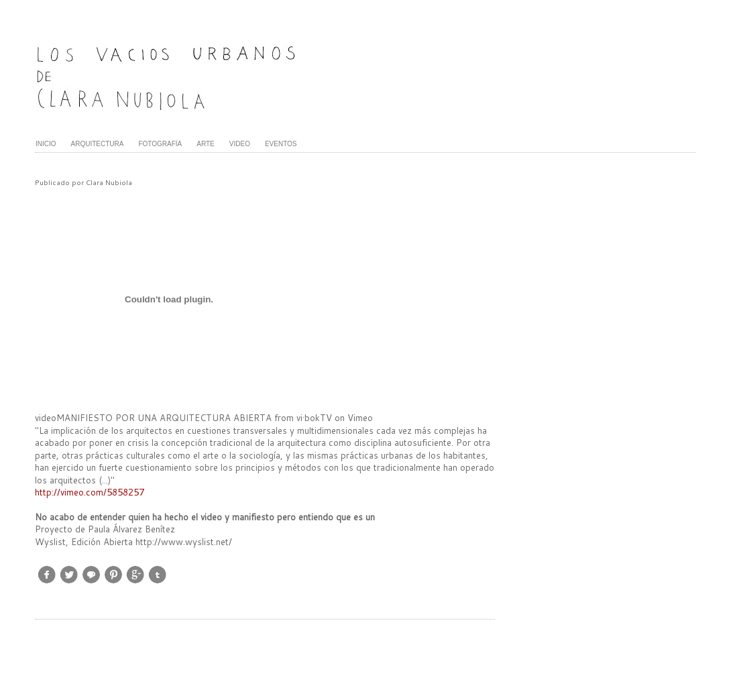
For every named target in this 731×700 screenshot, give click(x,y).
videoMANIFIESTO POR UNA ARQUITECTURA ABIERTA (153, 418)
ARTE (206, 144)
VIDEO (240, 144)
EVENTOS (281, 144)
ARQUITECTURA (98, 144)
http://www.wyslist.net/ (184, 542)
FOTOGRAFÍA (160, 144)
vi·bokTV (314, 418)
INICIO (46, 144)
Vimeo (360, 418)
